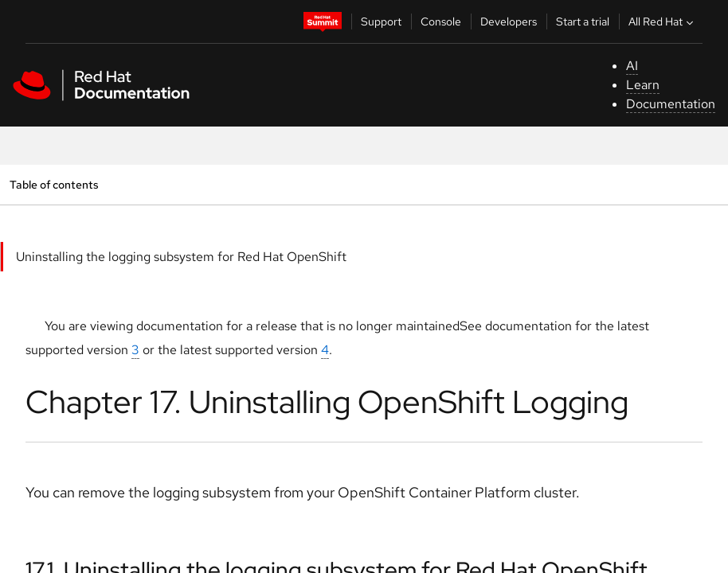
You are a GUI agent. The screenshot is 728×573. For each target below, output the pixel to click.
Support (381, 21)
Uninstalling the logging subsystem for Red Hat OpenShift (181, 257)
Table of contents (54, 184)
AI (632, 66)
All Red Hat (663, 21)
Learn (643, 85)
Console (441, 21)
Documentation (671, 104)
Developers (509, 21)
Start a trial (583, 21)
